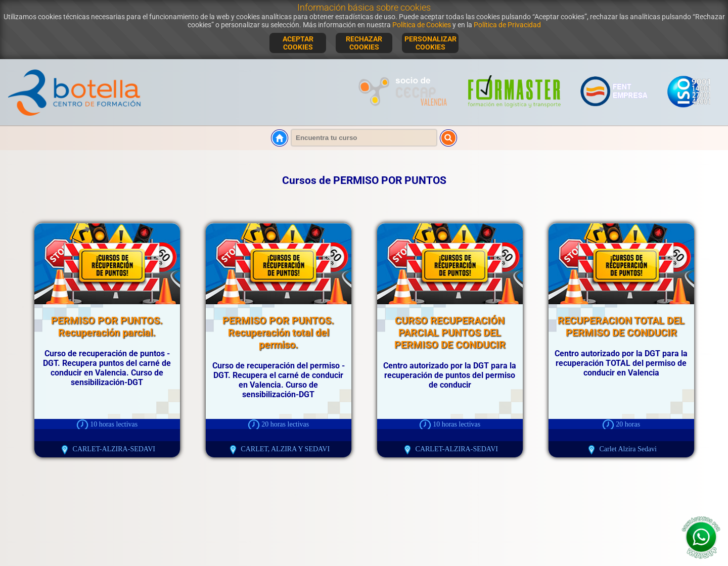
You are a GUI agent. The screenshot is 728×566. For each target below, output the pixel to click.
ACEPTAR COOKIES (298, 43)
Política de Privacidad (507, 25)
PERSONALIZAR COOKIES (430, 43)
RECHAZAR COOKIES (364, 43)
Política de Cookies (422, 25)
